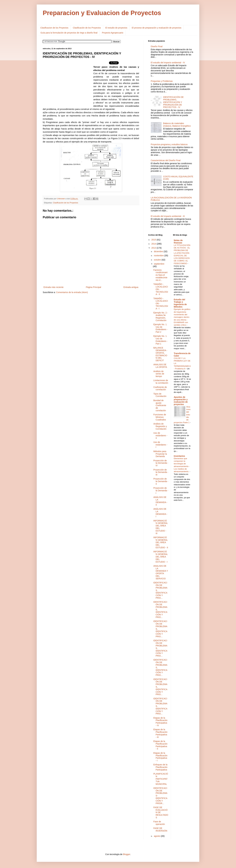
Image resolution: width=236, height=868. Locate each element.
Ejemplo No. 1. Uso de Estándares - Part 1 (160, 340)
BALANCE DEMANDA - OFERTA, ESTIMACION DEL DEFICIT (160, 354)
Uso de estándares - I (160, 445)
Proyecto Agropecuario (113, 33)
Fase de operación (159, 823)
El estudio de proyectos (116, 28)
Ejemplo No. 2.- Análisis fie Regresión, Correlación (161, 316)
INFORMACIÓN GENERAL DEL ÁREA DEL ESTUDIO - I (161, 557)
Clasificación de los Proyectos (87, 28)
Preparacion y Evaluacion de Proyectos (102, 13)
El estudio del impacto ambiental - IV (168, 63)
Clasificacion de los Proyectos (54, 28)
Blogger (127, 854)
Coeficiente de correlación (160, 388)
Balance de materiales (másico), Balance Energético (177, 125)
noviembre (159, 256)
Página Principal (94, 287)
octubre (158, 260)
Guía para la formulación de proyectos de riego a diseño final (69, 33)
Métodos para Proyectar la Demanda (160, 454)
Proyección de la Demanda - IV (161, 463)
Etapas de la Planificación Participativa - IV (160, 722)
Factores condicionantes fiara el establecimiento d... (160, 275)
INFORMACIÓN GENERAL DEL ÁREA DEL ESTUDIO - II (161, 542)
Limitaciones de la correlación (161, 382)
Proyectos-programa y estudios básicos (169, 144)
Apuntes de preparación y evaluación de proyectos (181, 401)
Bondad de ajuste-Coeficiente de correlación (160, 405)
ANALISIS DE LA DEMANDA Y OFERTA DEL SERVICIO (161, 572)
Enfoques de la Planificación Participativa (160, 767)
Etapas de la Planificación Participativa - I (160, 757)
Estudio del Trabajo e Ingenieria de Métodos (180, 303)
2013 (154, 248)
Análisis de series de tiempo (159, 374)
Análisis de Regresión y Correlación (160, 426)
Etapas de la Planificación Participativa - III (160, 733)
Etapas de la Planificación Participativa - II (160, 745)
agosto (157, 836)
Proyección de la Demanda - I (161, 491)
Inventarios (179, 456)
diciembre (159, 251)
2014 (154, 244)
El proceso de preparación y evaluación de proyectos (157, 28)
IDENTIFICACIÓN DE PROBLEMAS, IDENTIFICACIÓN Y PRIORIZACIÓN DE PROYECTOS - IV (173, 102)
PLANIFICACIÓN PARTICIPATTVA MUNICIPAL (161, 779)
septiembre (159, 264)
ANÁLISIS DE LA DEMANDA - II (160, 501)
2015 (154, 240)
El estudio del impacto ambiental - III (168, 216)
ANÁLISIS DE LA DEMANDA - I (160, 513)
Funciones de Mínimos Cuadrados (160, 417)
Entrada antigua (131, 287)
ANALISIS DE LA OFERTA (160, 366)
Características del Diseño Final (166, 160)
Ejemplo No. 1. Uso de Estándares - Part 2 (160, 328)
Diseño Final (157, 46)
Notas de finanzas (178, 241)
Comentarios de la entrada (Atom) (72, 292)
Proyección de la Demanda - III (161, 472)
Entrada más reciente (54, 287)
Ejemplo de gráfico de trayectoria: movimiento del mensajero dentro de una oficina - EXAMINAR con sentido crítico (182, 317)
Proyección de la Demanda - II (161, 481)
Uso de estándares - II (160, 436)
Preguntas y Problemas (162, 81)
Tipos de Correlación (160, 395)
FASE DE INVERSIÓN (160, 829)
